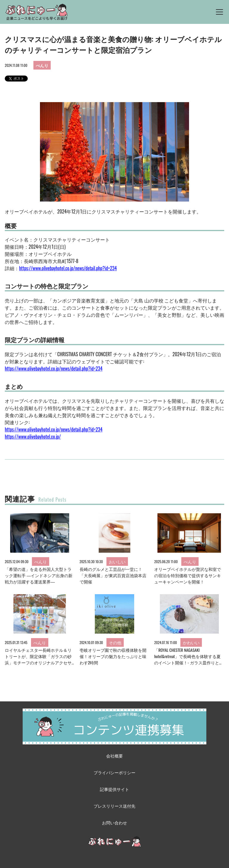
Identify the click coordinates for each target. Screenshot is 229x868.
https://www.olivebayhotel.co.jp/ (33, 437)
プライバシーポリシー (114, 772)
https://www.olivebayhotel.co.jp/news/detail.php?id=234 (68, 268)
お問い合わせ (114, 822)
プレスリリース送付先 (114, 806)
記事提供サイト (114, 789)
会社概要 (114, 756)
